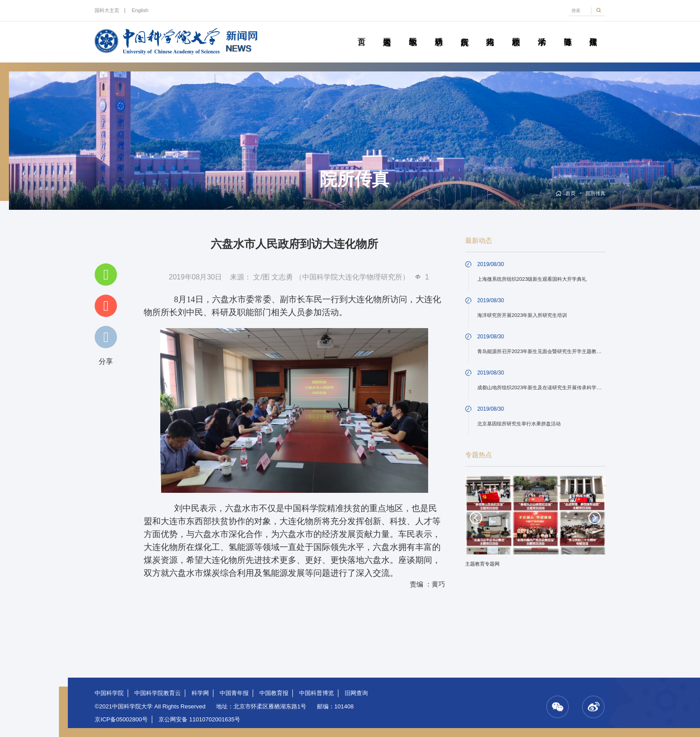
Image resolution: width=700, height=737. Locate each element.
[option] (535, 524)
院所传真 (464, 32)
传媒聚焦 (593, 32)
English (140, 10)
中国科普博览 (317, 693)
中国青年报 (234, 693)
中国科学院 (109, 693)
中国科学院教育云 (158, 693)
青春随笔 (567, 32)
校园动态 (516, 32)
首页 (361, 32)
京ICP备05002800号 (121, 719)
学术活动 (542, 32)
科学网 (200, 693)
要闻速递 (387, 32)
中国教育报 (274, 693)
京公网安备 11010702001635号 (199, 719)
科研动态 (439, 32)
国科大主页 (107, 10)
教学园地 (413, 32)
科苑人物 (490, 32)
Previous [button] (476, 518)
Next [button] (595, 518)
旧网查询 (356, 693)
